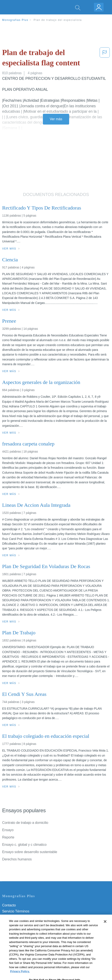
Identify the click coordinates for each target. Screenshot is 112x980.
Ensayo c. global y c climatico (24, 845)
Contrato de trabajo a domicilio (25, 823)
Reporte (8, 837)
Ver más (56, 119)
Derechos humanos (17, 859)
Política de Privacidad (19, 917)
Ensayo (8, 830)
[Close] (105, 928)
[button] (105, 59)
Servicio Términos (16, 911)
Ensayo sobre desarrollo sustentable (30, 852)
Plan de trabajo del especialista (58, 20)
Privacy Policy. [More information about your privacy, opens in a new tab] (20, 978)
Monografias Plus (15, 20)
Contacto (9, 905)
